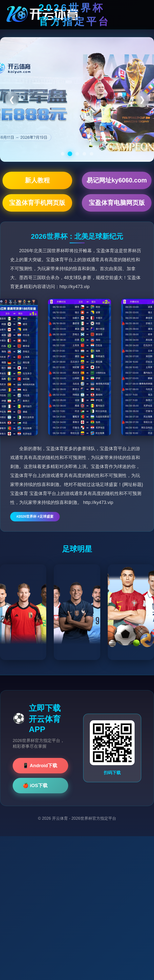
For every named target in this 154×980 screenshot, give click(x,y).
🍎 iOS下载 (35, 785)
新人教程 (37, 180)
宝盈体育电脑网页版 (117, 203)
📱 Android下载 (40, 766)
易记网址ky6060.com (117, 180)
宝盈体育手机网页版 (37, 203)
